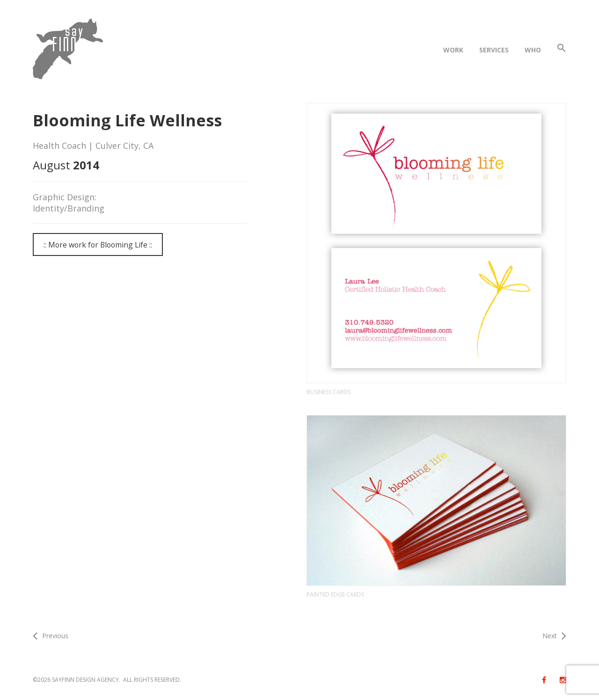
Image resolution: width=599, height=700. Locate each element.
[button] (562, 50)
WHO (533, 50)
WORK (453, 50)
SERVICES (494, 50)
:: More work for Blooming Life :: (98, 245)
